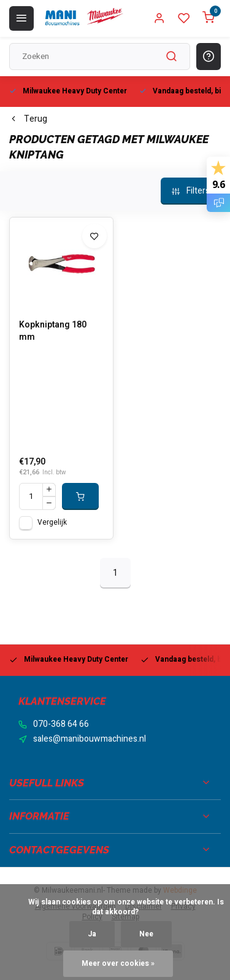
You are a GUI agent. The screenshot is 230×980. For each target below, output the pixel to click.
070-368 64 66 (61, 724)
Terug (28, 119)
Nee (146, 934)
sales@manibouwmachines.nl (90, 739)
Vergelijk (52, 523)
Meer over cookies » (118, 964)
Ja (92, 934)
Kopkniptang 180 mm (53, 331)
